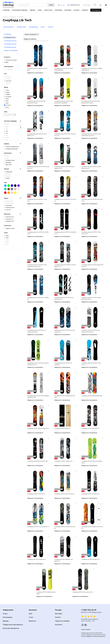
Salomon (51, 27)
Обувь (40, 10)
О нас (31, 617)
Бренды (6, 621)
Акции (5, 614)
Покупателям (87, 5)
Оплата (58, 617)
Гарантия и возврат (62, 621)
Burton (43, 27)
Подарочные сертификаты (13, 625)
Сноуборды (7, 34)
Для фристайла (22, 27)
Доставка (59, 614)
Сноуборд (6, 10)
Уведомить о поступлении (35, 73)
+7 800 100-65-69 (75, 5)
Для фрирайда (33, 27)
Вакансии (33, 621)
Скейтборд (58, 10)
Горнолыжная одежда (20, 10)
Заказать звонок (97, 612)
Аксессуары (48, 10)
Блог (31, 614)
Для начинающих (9, 27)
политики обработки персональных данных (93, 636)
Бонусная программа (11, 628)
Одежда (33, 10)
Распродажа (96, 10)
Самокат (76, 10)
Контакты (59, 625)
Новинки (85, 10)
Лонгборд (68, 10)
